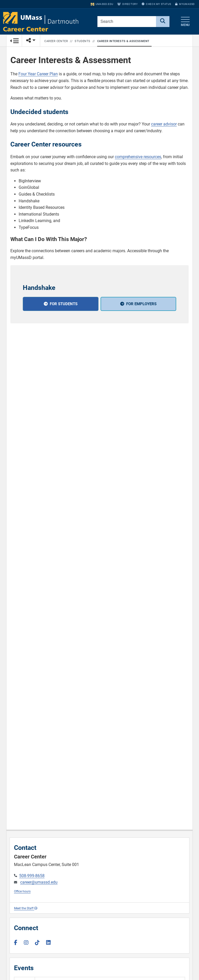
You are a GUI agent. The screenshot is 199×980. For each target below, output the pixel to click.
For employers (141, 304)
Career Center (56, 41)
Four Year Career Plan (38, 74)
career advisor (164, 124)
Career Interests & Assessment (123, 41)
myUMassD (185, 4)
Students (82, 41)
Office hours (22, 891)
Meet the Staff (26, 908)
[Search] (163, 22)
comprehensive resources (138, 157)
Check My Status (156, 4)
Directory (127, 4)
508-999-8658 (32, 876)
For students (64, 304)
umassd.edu (102, 4)
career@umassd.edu (39, 882)
